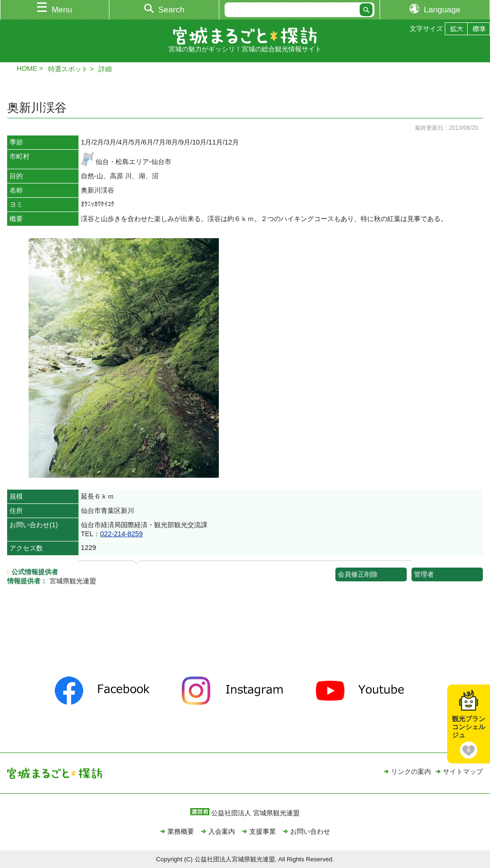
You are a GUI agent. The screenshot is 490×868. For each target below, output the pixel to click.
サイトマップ (463, 772)
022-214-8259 (121, 534)
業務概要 (181, 831)
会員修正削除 (358, 574)
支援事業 (263, 831)
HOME (27, 68)
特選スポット (68, 69)
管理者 (424, 574)
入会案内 (222, 831)
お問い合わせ (310, 831)
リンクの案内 (411, 772)
